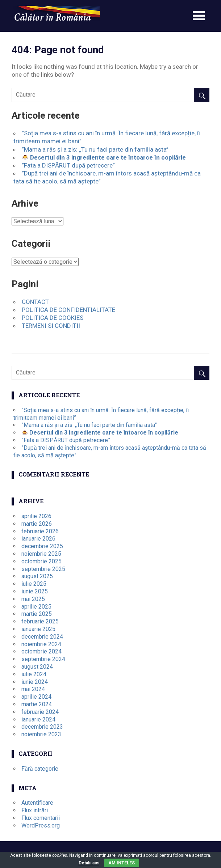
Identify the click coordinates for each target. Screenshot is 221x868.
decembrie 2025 (42, 546)
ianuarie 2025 (38, 629)
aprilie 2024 (36, 697)
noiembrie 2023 (41, 734)
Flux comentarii (41, 818)
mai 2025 (33, 599)
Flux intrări (35, 810)
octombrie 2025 (41, 561)
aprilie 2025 (36, 607)
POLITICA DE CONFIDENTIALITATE (68, 310)
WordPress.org (41, 825)
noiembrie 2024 (41, 644)
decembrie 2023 (42, 727)
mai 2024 (33, 689)
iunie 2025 (35, 591)
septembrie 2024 (43, 659)
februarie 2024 (40, 712)
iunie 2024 (35, 682)
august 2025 (37, 576)
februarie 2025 (40, 621)
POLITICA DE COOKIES (53, 318)
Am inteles (122, 863)
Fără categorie (40, 769)
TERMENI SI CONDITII (51, 326)
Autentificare (37, 803)
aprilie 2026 (36, 516)
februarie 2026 (40, 531)
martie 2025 (37, 614)
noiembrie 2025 (41, 554)
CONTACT (35, 302)
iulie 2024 (34, 674)
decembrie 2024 (42, 637)
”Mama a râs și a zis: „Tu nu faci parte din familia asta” (95, 149)
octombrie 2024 (41, 651)
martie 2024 (37, 704)
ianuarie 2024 (38, 719)
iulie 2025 (34, 584)
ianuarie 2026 (38, 539)
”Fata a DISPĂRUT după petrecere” (68, 165)
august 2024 (37, 667)
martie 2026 (37, 524)
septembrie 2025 (43, 569)
